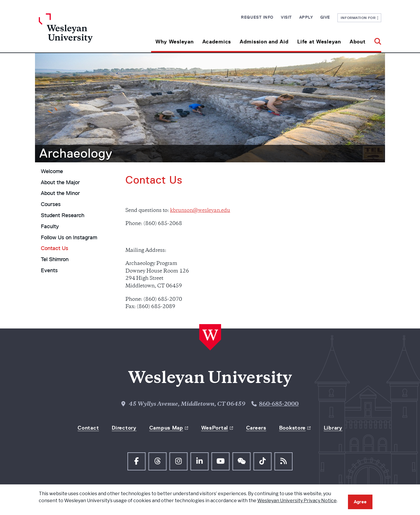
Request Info (257, 17)
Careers (256, 428)
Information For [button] (359, 18)
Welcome (52, 171)
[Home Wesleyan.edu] (82, 33)
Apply (306, 17)
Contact (88, 428)
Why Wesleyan (175, 42)
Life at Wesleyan (319, 42)
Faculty (50, 226)
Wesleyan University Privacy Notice (297, 501)
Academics (217, 42)
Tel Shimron (55, 259)
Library (333, 428)
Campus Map (166, 428)
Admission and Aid (264, 42)
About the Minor (60, 193)
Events (49, 270)
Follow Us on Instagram (69, 238)
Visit (286, 17)
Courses (51, 204)
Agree (360, 502)
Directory (124, 428)
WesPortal (215, 428)
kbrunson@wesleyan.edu (200, 211)
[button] (376, 39)
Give (325, 17)
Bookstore (292, 428)
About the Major (60, 182)
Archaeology (76, 153)
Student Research (63, 215)
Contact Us (55, 248)
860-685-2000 (279, 404)
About (358, 42)
